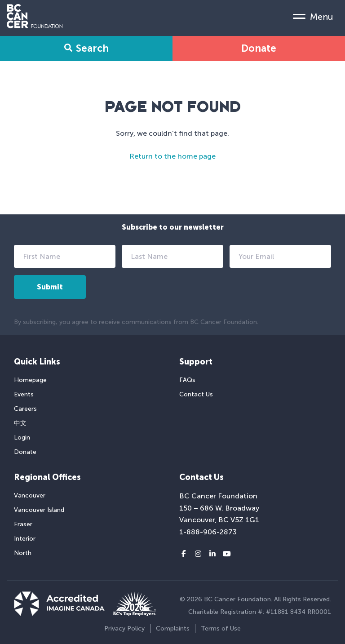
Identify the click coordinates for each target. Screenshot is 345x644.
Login (22, 437)
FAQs (187, 380)
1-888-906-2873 (208, 532)
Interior (25, 539)
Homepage (30, 380)
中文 (20, 423)
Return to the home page (172, 156)
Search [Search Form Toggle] (86, 48)
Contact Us (196, 394)
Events (24, 394)
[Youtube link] (227, 554)
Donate (259, 48)
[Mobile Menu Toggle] (313, 16)
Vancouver (30, 495)
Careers (25, 409)
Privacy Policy (124, 628)
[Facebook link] (184, 554)
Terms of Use (221, 628)
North (23, 553)
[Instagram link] (198, 554)
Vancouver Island (39, 510)
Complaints (173, 628)
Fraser (23, 524)
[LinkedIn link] (212, 554)
